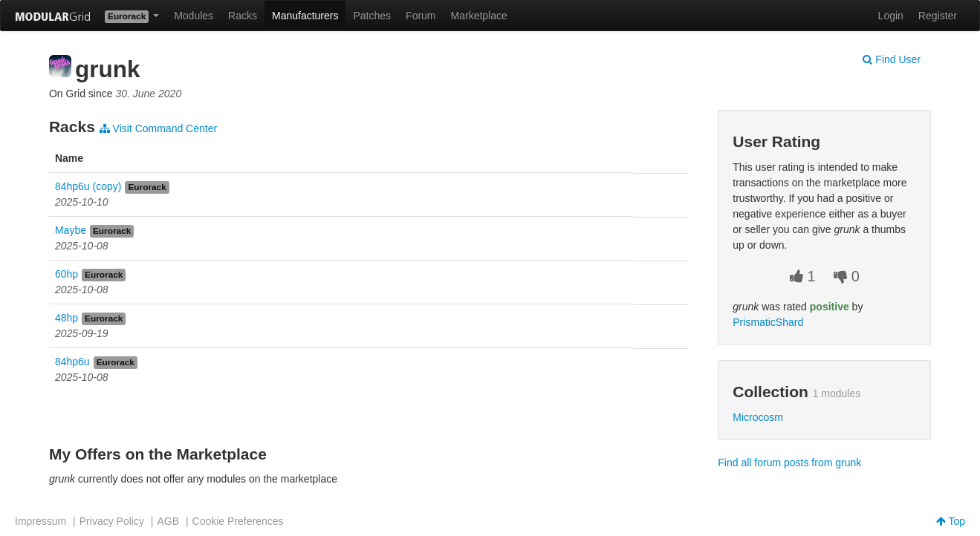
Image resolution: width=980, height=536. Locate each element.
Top (951, 521)
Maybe (71, 230)
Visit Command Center (158, 128)
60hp (66, 274)
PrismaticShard (768, 322)
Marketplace (479, 16)
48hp (66, 318)
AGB (168, 521)
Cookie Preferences (238, 521)
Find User (892, 59)
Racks (243, 16)
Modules (194, 16)
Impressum (40, 521)
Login (891, 16)
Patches (372, 16)
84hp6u (72, 362)
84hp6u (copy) (88, 186)
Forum (421, 16)
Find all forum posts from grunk (789, 463)
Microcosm (758, 417)
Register (938, 16)
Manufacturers (305, 16)
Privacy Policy (112, 521)
